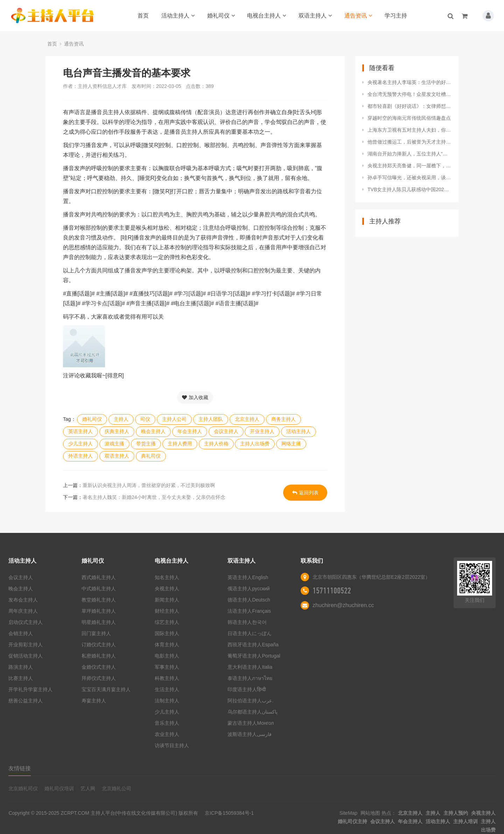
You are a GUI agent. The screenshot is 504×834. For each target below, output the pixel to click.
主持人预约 (456, 813)
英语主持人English (248, 577)
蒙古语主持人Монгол (251, 723)
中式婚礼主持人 (99, 589)
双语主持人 (315, 16)
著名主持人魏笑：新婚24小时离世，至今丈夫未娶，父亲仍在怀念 (154, 497)
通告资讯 (358, 16)
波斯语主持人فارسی (250, 734)
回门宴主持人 (96, 633)
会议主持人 (226, 431)
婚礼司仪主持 (352, 821)
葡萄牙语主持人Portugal (254, 656)
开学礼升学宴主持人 (30, 689)
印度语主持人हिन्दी (247, 689)
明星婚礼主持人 (99, 622)
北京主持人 (247, 419)
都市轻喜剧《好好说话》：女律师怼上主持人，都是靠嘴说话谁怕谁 (409, 106)
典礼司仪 (151, 456)
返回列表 (305, 493)
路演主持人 (21, 667)
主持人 (121, 419)
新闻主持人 (167, 600)
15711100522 (332, 591)
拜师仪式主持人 (99, 678)
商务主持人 (283, 419)
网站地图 (370, 813)
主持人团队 (211, 419)
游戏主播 (114, 444)
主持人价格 (216, 444)
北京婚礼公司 (117, 788)
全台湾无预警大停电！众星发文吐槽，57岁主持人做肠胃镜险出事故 (409, 94)
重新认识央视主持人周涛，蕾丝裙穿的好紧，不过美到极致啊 (149, 485)
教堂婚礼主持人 (99, 600)
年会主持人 (190, 431)
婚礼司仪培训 (59, 788)
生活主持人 (167, 689)
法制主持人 (167, 701)
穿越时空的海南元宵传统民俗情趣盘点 (409, 118)
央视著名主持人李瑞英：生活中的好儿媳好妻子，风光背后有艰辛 (409, 82)
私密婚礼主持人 (99, 656)
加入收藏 (195, 397)
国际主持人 (167, 633)
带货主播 (146, 444)
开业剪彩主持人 (26, 645)
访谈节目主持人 (172, 745)
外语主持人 (80, 456)
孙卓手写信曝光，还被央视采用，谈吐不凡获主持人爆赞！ (409, 178)
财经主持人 (167, 611)
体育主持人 (167, 645)
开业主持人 (262, 431)
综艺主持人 (167, 622)
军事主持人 (167, 667)
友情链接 (20, 768)
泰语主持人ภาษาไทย (250, 678)
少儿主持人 (80, 444)
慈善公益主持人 (26, 701)
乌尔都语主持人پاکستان (253, 712)
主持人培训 (465, 821)
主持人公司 (174, 419)
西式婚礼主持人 (99, 577)
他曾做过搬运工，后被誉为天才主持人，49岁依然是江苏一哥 (409, 142)
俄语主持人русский (248, 589)
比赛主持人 (21, 678)
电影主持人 (167, 656)
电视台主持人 (267, 16)
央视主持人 (167, 589)
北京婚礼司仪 (23, 788)
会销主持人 (21, 633)
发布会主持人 (23, 600)
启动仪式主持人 (26, 622)
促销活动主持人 (26, 656)
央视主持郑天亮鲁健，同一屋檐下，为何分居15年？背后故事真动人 (409, 166)
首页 (143, 16)
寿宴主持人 (94, 701)
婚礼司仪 (221, 16)
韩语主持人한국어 (247, 622)
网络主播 (291, 444)
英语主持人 (80, 431)
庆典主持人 (117, 431)
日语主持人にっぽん (250, 633)
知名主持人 (167, 577)
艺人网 (88, 788)
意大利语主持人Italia (250, 667)
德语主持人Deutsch (249, 600)
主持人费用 (180, 444)
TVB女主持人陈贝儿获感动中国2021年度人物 (409, 189)
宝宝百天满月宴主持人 (106, 689)
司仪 (145, 419)
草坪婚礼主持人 (99, 611)
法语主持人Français (249, 611)
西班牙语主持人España (253, 645)
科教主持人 (167, 678)
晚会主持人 (153, 431)
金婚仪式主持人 (99, 667)
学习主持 (396, 16)
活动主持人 (178, 16)
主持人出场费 (255, 444)
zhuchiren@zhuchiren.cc (343, 605)
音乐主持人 (167, 723)
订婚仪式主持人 (99, 645)
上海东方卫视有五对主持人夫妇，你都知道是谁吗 (409, 130)
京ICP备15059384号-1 (229, 813)
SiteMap (348, 813)
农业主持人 (167, 734)
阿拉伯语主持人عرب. (251, 701)
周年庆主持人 (23, 611)
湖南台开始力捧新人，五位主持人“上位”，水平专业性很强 (409, 154)
